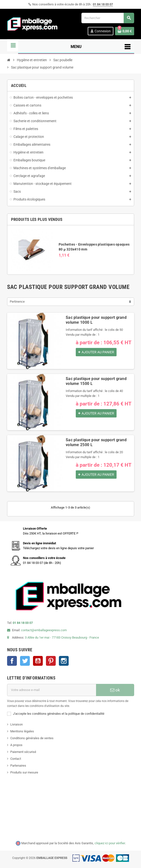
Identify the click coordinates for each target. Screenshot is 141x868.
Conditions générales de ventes (32, 738)
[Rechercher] (108, 18)
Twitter (25, 661)
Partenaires (18, 766)
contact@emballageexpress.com (44, 630)
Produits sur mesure (24, 772)
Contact (16, 759)
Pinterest (51, 661)
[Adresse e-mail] (52, 690)
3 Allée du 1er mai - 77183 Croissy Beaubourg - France (62, 637)
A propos (16, 745)
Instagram (64, 661)
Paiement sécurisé (23, 752)
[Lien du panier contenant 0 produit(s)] (125, 31)
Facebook (12, 661)
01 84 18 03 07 (103, 4)
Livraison (16, 724)
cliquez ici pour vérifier (110, 843)
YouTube (38, 661)
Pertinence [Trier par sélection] (17, 302)
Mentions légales (22, 731)
